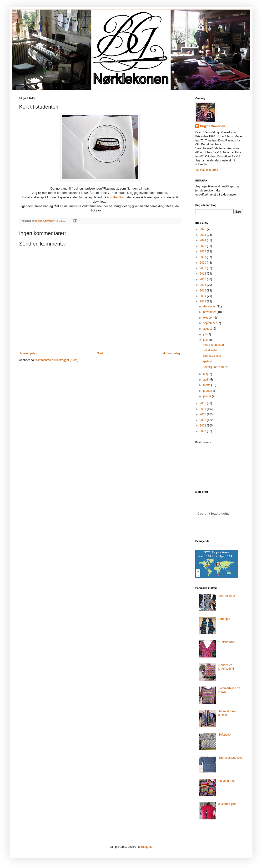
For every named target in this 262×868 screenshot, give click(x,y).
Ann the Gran (116, 197)
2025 (203, 235)
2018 (203, 274)
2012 (203, 403)
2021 (203, 257)
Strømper (224, 619)
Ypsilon (207, 361)
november (210, 312)
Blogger (146, 847)
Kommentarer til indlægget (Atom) (57, 360)
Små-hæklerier (212, 356)
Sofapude (224, 735)
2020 (203, 263)
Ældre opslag (171, 353)
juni (206, 340)
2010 (203, 414)
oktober (208, 318)
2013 (203, 301)
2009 (203, 420)
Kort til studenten (213, 345)
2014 (203, 296)
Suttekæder (210, 350)
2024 (203, 240)
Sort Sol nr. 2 (227, 596)
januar (208, 396)
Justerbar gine (227, 804)
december (210, 306)
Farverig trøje (227, 781)
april (206, 380)
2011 (203, 409)
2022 (203, 251)
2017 (203, 279)
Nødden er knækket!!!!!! (226, 667)
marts (207, 385)
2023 (203, 246)
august (208, 329)
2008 (203, 426)
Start (100, 353)
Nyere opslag (29, 353)
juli (205, 334)
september (210, 323)
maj (206, 374)
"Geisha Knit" (227, 642)
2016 (203, 285)
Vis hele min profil (207, 170)
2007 (203, 431)
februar (208, 391)
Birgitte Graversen (213, 126)
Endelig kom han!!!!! (215, 367)
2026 (203, 229)
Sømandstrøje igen (230, 758)
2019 (203, 268)
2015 (203, 291)
